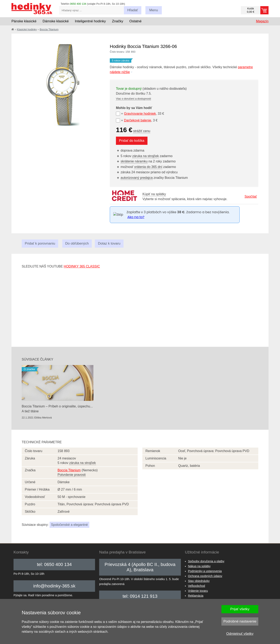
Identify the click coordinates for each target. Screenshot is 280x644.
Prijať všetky (240, 609)
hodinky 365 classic (82, 266)
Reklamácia (196, 596)
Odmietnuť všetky (240, 634)
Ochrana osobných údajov (205, 576)
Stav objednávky (199, 581)
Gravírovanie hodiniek (140, 114)
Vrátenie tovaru (198, 591)
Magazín (262, 21)
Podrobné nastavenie (240, 621)
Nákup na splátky (199, 566)
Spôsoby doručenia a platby (206, 561)
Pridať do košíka (132, 141)
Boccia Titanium (49, 29)
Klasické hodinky (27, 29)
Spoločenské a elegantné (69, 525)
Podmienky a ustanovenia (205, 571)
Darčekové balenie (138, 120)
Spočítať (251, 197)
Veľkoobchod (197, 586)
